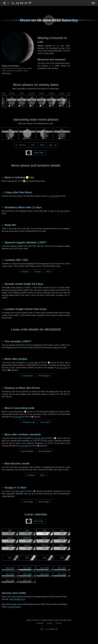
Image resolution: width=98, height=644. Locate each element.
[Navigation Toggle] (49, 3)
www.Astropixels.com (17, 599)
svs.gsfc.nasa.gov (14, 607)
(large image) (6, 73)
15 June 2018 (39, 438)
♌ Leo (26, 181)
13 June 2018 (54, 196)
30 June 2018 (62, 368)
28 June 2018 (63, 211)
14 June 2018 (33, 363)
